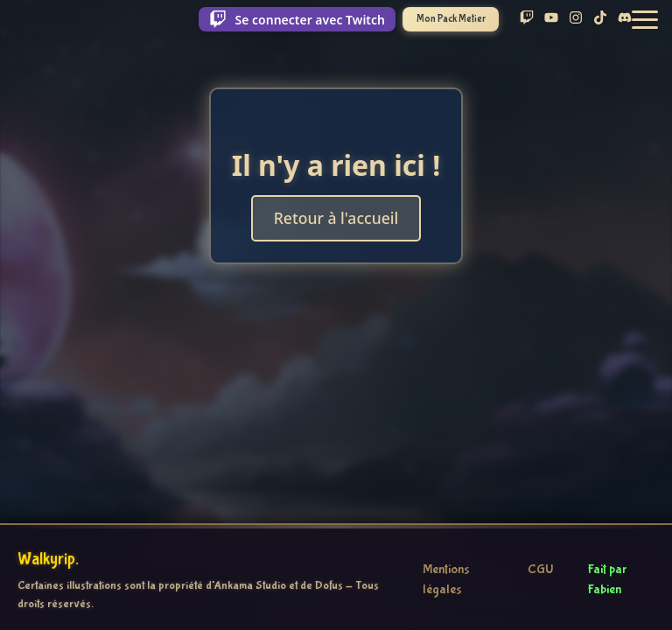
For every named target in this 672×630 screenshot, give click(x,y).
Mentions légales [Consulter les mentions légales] (446, 580)
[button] (645, 20)
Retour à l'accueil (336, 218)
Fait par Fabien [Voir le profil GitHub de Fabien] (607, 580)
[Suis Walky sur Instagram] (576, 19)
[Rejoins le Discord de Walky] (625, 19)
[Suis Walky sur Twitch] (527, 19)
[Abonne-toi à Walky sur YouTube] (551, 19)
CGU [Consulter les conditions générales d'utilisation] (540, 570)
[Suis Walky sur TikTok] (600, 19)
